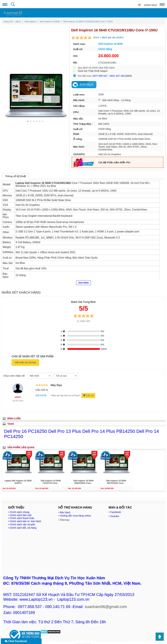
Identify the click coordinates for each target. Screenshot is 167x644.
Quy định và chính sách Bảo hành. (96, 68)
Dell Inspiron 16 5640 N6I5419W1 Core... (83, 479)
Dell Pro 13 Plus (65, 428)
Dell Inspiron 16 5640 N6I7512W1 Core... (116, 479)
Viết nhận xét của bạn (25, 360)
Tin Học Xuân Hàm (87, 641)
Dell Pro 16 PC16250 (26, 428)
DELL (19, 21)
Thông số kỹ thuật (15, 173)
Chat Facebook (16, 641)
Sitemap (65, 517)
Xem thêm (83, 280)
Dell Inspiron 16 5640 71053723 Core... (51, 479)
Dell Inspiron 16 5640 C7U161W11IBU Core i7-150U (88, 21)
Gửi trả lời (41, 393)
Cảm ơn (88, 393)
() (139, 5)
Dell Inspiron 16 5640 (50, 21)
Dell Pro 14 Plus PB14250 (109, 428)
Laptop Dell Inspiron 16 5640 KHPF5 (18, 479)
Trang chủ (8, 21)
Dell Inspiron (30, 21)
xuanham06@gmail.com (106, 604)
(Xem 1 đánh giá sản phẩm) (107, 37)
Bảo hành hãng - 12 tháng (114, 100)
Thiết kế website (79, 641)
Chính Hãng (104, 49)
